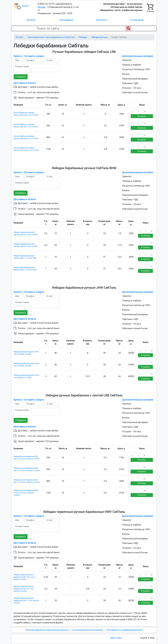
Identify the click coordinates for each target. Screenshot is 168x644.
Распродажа (66, 20)
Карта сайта (116, 638)
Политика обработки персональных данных (47, 630)
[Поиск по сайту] (128, 28)
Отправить (21, 77)
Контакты (102, 20)
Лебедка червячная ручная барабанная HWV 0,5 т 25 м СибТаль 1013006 (24, 589)
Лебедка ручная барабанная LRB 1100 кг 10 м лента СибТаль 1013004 (26, 493)
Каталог (31, 20)
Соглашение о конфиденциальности (125, 630)
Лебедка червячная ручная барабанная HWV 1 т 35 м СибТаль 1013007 (26, 601)
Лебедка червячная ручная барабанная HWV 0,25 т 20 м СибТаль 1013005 (24, 577)
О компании (137, 20)
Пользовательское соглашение (88, 630)
